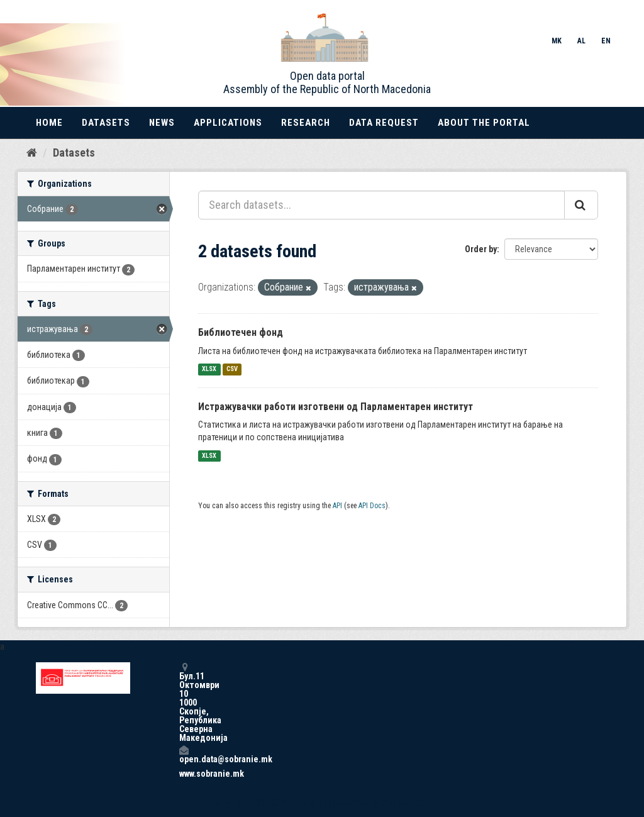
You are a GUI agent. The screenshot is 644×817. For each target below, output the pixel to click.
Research (306, 123)
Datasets (106, 123)
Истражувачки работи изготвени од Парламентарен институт (336, 407)
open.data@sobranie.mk (184, 754)
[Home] (32, 153)
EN (606, 41)
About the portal (484, 123)
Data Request (384, 123)
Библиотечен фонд (241, 332)
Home (49, 123)
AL (581, 41)
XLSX (209, 370)
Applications (228, 123)
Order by (481, 249)
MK (557, 41)
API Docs (372, 506)
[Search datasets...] (381, 205)
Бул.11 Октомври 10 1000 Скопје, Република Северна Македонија (184, 702)
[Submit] (581, 205)
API (337, 506)
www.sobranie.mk (184, 774)
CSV (232, 370)
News (162, 123)
